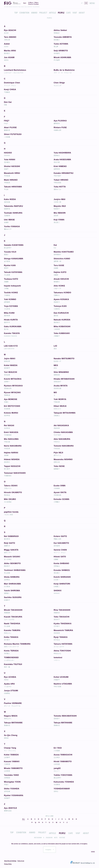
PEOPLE (61, 13)
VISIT (75, 13)
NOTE (56, 838)
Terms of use (21, 861)
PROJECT (43, 13)
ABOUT (82, 13)
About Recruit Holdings (10, 861)
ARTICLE (52, 13)
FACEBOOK (49, 838)
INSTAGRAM (38, 838)
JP (82, 3)
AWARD (34, 13)
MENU (92, 3)
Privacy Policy (8, 864)
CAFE (68, 13)
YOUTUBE (62, 838)
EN (86, 3)
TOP (16, 13)
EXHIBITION (24, 13)
